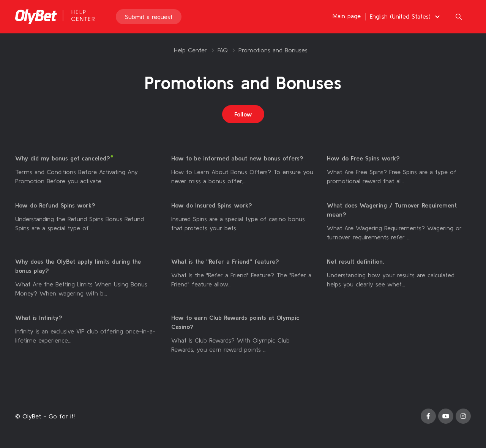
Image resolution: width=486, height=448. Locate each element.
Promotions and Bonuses (273, 50)
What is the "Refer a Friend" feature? (225, 261)
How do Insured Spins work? (212, 205)
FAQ (223, 50)
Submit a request (149, 17)
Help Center (190, 50)
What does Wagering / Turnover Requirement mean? (392, 210)
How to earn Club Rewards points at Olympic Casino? (235, 322)
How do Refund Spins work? (55, 205)
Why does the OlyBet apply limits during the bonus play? (78, 266)
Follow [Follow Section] (243, 114)
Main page (347, 16)
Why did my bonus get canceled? (63, 158)
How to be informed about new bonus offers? (237, 158)
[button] (406, 16)
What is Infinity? (39, 318)
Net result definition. (356, 261)
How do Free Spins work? (363, 158)
